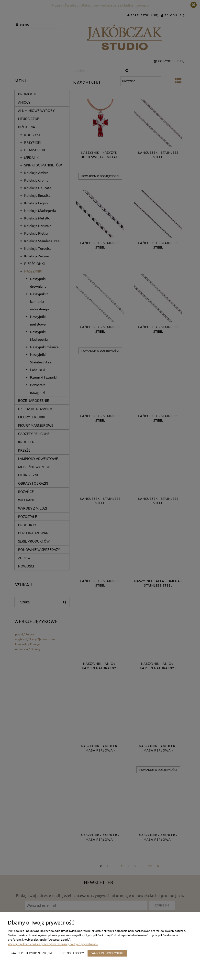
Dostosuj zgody (72, 953)
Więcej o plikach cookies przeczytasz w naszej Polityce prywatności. (53, 944)
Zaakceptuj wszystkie (107, 953)
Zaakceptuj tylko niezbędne (32, 953)
